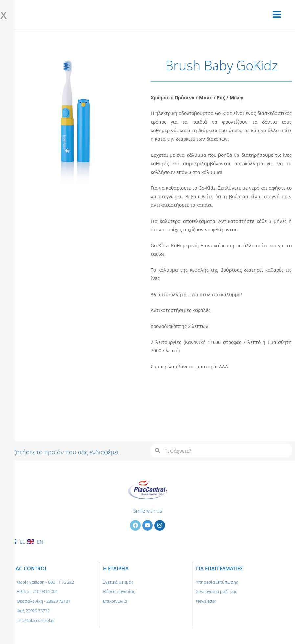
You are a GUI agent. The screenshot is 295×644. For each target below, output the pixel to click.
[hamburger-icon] (277, 15)
